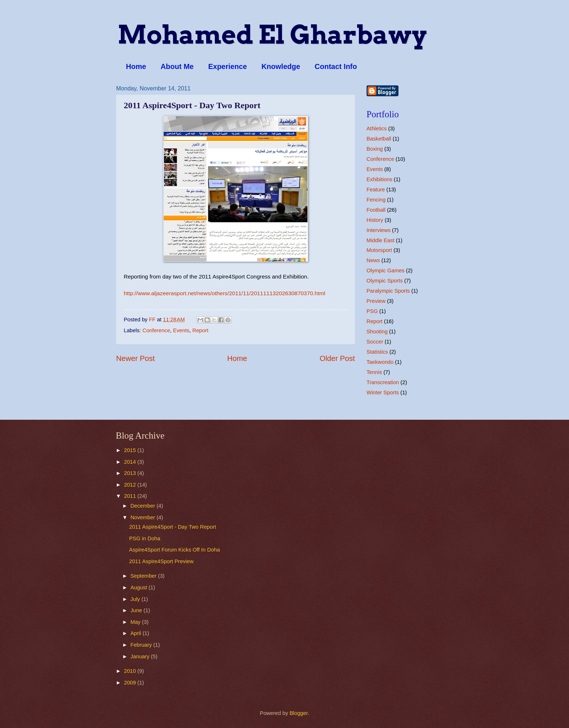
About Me (177, 66)
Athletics (377, 129)
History (375, 220)
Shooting (377, 332)
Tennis (374, 372)
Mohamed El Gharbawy (272, 34)
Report (200, 330)
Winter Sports (383, 393)
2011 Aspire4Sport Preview (161, 561)
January (140, 656)
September (144, 576)
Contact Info (336, 66)
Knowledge (281, 66)
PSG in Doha (145, 538)
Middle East (380, 240)
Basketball (379, 139)
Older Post (337, 358)
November (143, 517)
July (136, 599)
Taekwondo (380, 362)
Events (181, 330)
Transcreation (383, 382)
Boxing (375, 149)
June (137, 610)
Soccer (375, 342)
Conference (156, 330)
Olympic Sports (385, 281)
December (143, 506)
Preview (376, 301)
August (139, 587)
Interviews (378, 230)
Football (376, 210)
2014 (131, 462)
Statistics (377, 352)
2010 (131, 671)
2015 (131, 450)
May (136, 622)
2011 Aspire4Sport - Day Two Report (173, 527)
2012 (131, 485)
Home (136, 66)
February (142, 645)
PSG (372, 311)
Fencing (376, 200)
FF (153, 320)
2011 (131, 496)
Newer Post (135, 358)
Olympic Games (386, 271)
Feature (376, 190)
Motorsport (379, 250)
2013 (131, 473)
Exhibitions (379, 179)
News (373, 260)
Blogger (299, 713)
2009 (131, 683)
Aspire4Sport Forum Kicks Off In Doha (175, 550)
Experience (228, 66)
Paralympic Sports (388, 291)
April (136, 633)
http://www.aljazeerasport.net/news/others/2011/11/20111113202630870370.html (224, 293)
